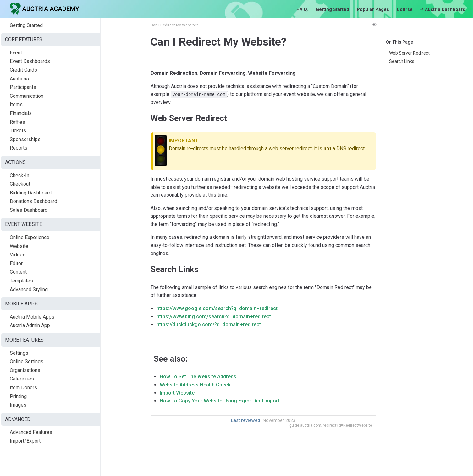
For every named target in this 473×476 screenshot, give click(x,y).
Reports (19, 148)
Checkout (20, 184)
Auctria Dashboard (443, 10)
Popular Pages (373, 10)
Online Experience (30, 237)
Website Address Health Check (195, 385)
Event (16, 53)
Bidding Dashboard (31, 193)
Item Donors (23, 388)
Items (16, 104)
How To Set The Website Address (198, 377)
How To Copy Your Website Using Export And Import (220, 401)
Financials (21, 113)
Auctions (19, 79)
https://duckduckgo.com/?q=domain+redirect (209, 324)
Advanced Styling (29, 290)
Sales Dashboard (29, 210)
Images (18, 405)
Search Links (402, 61)
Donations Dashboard (33, 201)
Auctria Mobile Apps (32, 317)
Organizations (25, 370)
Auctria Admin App (30, 325)
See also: (171, 359)
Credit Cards (23, 70)
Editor (16, 263)
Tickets (18, 131)
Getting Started (333, 10)
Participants (23, 87)
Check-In (19, 175)
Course (405, 10)
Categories (22, 379)
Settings (19, 353)
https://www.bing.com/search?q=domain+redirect (214, 317)
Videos (18, 255)
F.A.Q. (302, 10)
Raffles (17, 122)
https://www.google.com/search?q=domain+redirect (217, 308)
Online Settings (27, 361)
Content (18, 272)
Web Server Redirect (409, 53)
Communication (27, 96)
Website (19, 246)
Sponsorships (25, 139)
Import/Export (25, 441)
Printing (18, 396)
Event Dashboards (30, 61)
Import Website (177, 393)
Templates (21, 281)
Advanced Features (31, 432)
